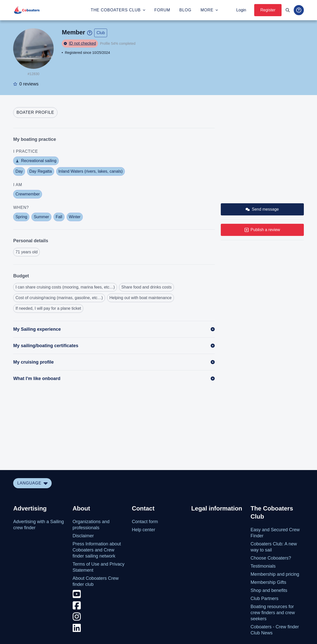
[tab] (35, 113)
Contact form (145, 522)
